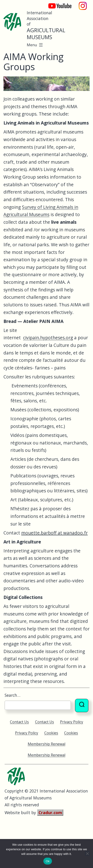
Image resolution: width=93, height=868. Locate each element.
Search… (12, 695)
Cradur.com (50, 813)
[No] (87, 853)
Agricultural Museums (46, 34)
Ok (48, 861)
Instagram (83, 4)
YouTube (57, 4)
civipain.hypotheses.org (48, 338)
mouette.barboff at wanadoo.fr (54, 533)
